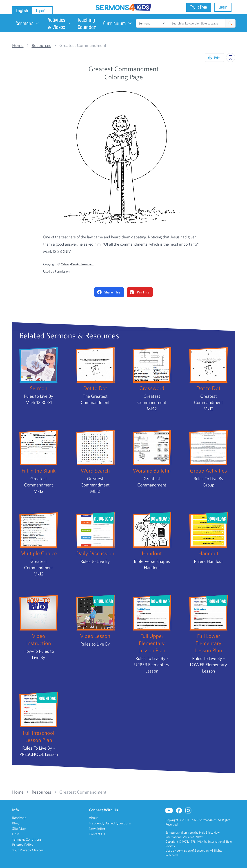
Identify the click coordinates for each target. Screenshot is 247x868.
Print (214, 58)
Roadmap (19, 818)
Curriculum (118, 23)
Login (223, 7)
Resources (41, 45)
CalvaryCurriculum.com (77, 264)
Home (18, 45)
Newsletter (97, 828)
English (22, 11)
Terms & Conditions (27, 839)
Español (42, 11)
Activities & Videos (59, 23)
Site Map (19, 828)
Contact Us (97, 834)
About (93, 818)
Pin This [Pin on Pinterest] (139, 292)
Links (16, 834)
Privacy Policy (23, 845)
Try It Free (199, 7)
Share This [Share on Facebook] (109, 292)
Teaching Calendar (87, 23)
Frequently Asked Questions (110, 823)
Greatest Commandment (83, 45)
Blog (15, 823)
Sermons (28, 23)
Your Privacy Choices (28, 850)
